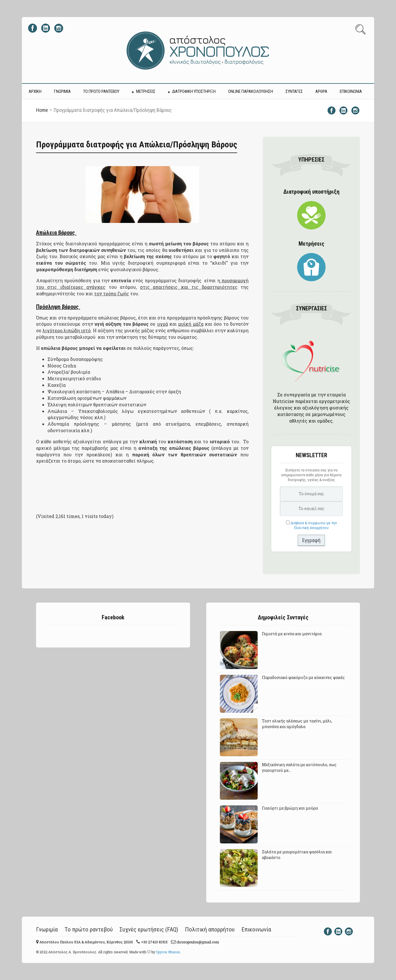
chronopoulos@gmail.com (197, 942)
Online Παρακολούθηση (251, 91)
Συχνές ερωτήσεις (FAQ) (149, 929)
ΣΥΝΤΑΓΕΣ (294, 91)
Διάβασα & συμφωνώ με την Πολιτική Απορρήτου (314, 525)
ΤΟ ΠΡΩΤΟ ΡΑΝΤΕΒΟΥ (101, 91)
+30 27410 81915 (154, 942)
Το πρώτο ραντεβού (89, 929)
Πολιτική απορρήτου (210, 929)
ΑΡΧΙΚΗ (35, 91)
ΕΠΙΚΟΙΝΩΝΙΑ (351, 91)
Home (42, 110)
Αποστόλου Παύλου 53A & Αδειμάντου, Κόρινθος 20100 (86, 942)
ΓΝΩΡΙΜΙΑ (62, 91)
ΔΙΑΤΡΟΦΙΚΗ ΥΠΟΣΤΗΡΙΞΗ (194, 91)
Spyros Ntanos (168, 952)
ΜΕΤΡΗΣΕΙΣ (146, 91)
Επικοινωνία (256, 929)
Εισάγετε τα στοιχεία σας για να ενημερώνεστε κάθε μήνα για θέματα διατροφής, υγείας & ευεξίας (311, 475)
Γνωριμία (47, 929)
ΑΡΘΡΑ (321, 91)
